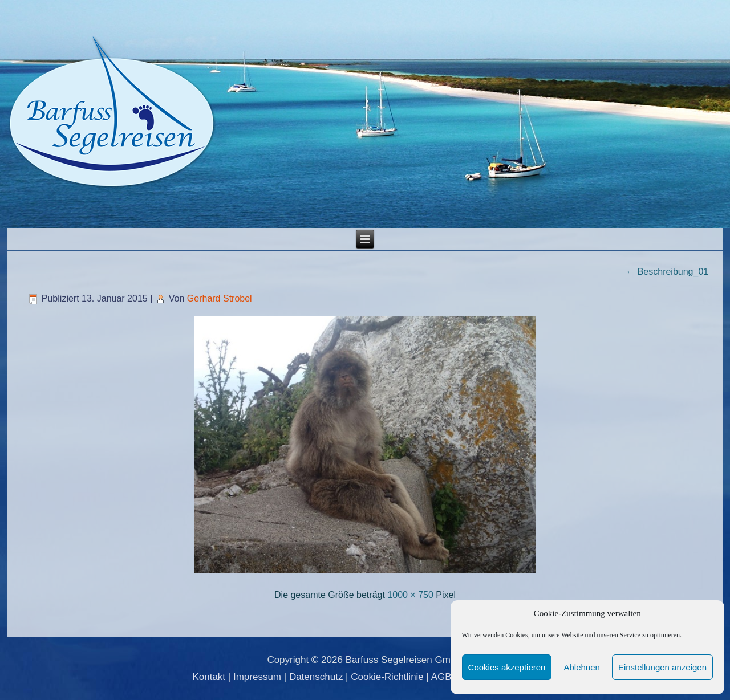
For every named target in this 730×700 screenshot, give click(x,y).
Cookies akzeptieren (507, 667)
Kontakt (209, 677)
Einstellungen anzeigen (662, 667)
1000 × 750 (410, 595)
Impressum (257, 677)
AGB (441, 677)
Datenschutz (316, 677)
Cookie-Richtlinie (387, 677)
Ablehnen (581, 667)
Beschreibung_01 (667, 272)
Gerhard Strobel (220, 298)
